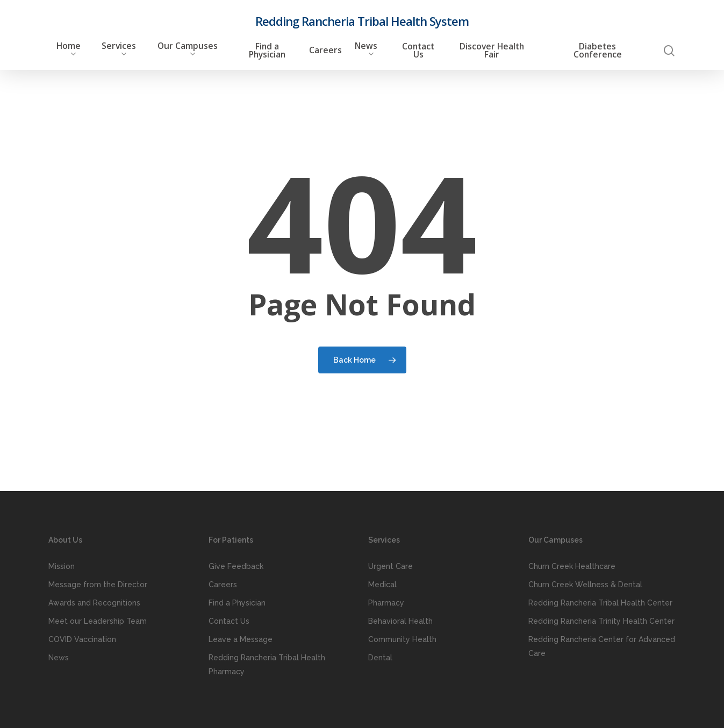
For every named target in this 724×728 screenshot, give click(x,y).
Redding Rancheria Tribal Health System (362, 21)
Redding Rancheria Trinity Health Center (601, 621)
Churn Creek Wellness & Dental (585, 585)
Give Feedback (236, 566)
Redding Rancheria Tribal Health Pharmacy (267, 665)
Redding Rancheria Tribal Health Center (600, 603)
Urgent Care (390, 566)
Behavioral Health (400, 621)
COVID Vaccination (82, 639)
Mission (62, 566)
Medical (382, 585)
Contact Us (229, 621)
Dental (380, 658)
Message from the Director (98, 585)
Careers (223, 585)
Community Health (402, 639)
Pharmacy (386, 603)
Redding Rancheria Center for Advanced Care (602, 646)
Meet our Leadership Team (98, 621)
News (59, 658)
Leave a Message (241, 639)
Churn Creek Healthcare (572, 566)
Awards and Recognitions (94, 603)
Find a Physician (237, 603)
